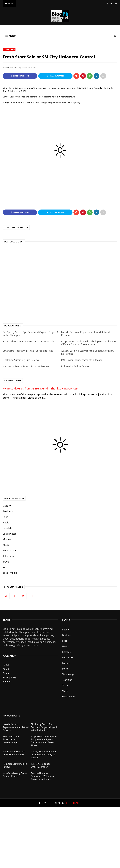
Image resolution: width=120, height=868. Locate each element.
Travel (6, 562)
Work (6, 567)
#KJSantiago (9, 49)
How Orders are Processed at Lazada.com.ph (28, 341)
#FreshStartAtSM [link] (67, 97)
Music (6, 545)
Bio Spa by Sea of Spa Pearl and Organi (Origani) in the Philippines (30, 334)
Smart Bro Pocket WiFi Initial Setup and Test (28, 351)
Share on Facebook (20, 76)
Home (6, 665)
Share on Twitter (55, 76)
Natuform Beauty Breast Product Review (26, 366)
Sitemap (7, 681)
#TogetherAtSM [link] (10, 88)
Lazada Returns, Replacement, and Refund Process (85, 334)
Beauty (7, 506)
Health (7, 522)
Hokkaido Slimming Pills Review (21, 360)
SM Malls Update (11, 68)
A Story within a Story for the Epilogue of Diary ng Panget (88, 352)
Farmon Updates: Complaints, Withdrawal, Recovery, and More (43, 776)
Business (8, 511)
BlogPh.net (73, 803)
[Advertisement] (60, 837)
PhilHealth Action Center (75, 366)
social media (10, 573)
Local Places (10, 534)
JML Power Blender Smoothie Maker (82, 360)
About (6, 669)
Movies (7, 539)
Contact (7, 673)
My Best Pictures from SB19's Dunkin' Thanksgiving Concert (41, 388)
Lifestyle (7, 528)
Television (8, 556)
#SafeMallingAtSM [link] (42, 102)
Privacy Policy (10, 677)
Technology (9, 550)
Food (6, 517)
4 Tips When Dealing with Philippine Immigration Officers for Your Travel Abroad (89, 343)
